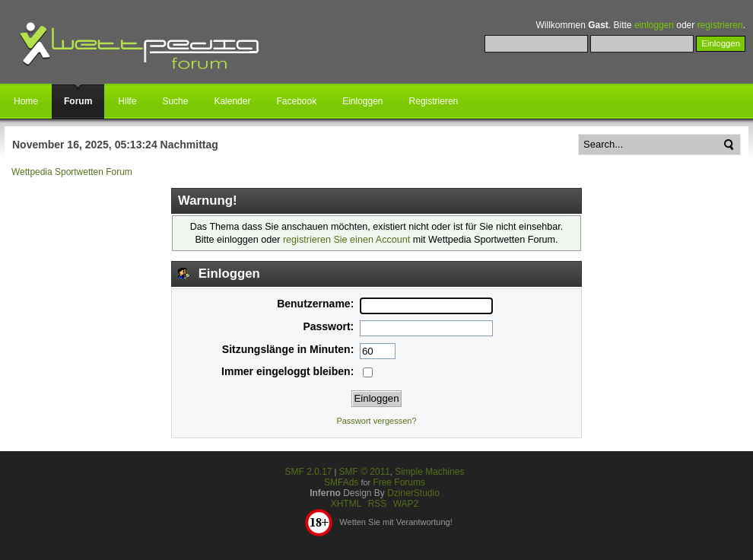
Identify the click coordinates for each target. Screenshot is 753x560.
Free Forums (399, 482)
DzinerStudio (413, 493)
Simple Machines (429, 472)
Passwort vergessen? (376, 421)
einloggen (654, 25)
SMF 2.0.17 (308, 472)
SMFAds (341, 482)
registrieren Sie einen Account (346, 240)
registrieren (720, 25)
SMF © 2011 (364, 472)
